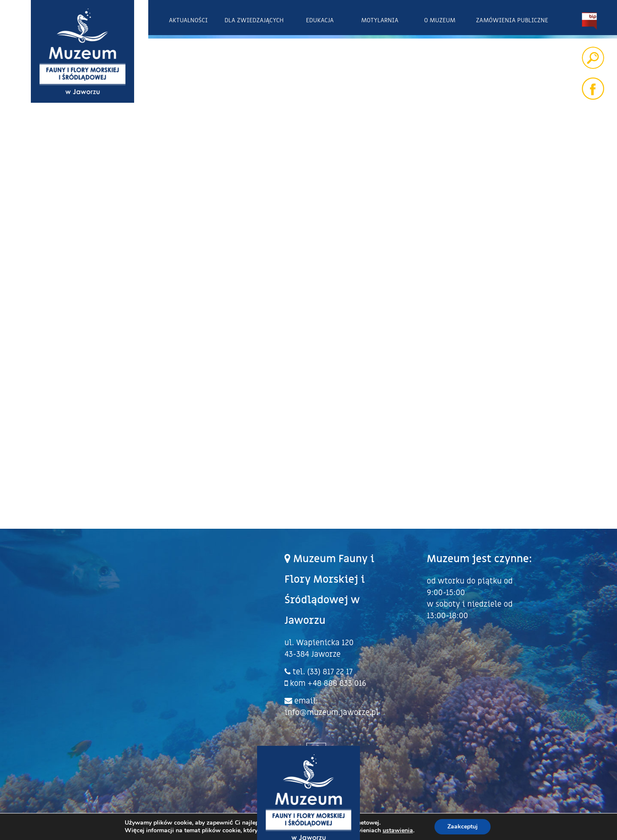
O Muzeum (440, 20)
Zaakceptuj (463, 827)
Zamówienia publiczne (512, 20)
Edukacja (320, 20)
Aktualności (188, 20)
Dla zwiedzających (254, 20)
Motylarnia (380, 20)
